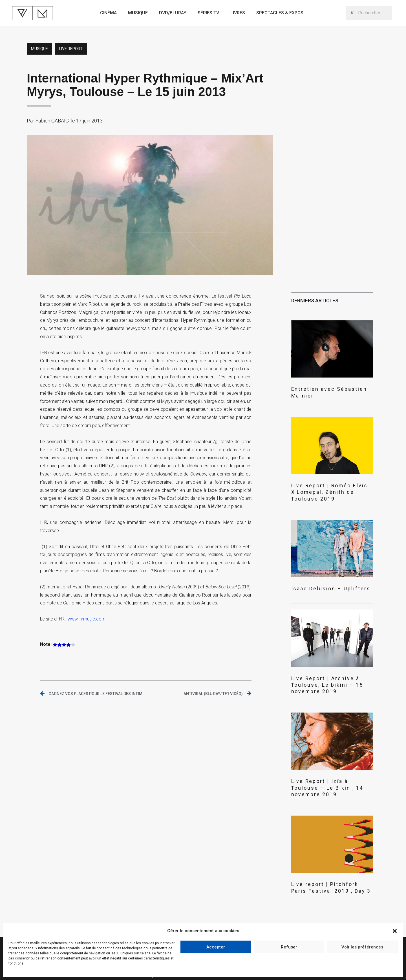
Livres (238, 13)
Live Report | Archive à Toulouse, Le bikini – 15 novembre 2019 (332, 665)
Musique (138, 13)
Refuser (289, 947)
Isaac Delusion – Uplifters (321, 573)
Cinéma (108, 13)
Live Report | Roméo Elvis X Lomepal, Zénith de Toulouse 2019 (330, 481)
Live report (71, 49)
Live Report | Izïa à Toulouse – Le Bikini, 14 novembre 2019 (329, 760)
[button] (395, 931)
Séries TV (208, 13)
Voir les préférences (362, 947)
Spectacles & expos (280, 13)
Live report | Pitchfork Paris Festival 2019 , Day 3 (323, 854)
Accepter (216, 947)
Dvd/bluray (173, 13)
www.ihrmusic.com (87, 619)
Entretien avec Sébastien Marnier (328, 389)
